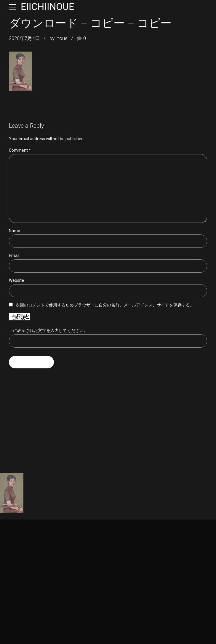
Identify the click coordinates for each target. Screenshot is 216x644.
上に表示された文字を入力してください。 (48, 330)
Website (16, 280)
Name (15, 231)
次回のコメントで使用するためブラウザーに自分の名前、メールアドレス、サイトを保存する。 (105, 305)
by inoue (59, 38)
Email (14, 255)
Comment (20, 150)
